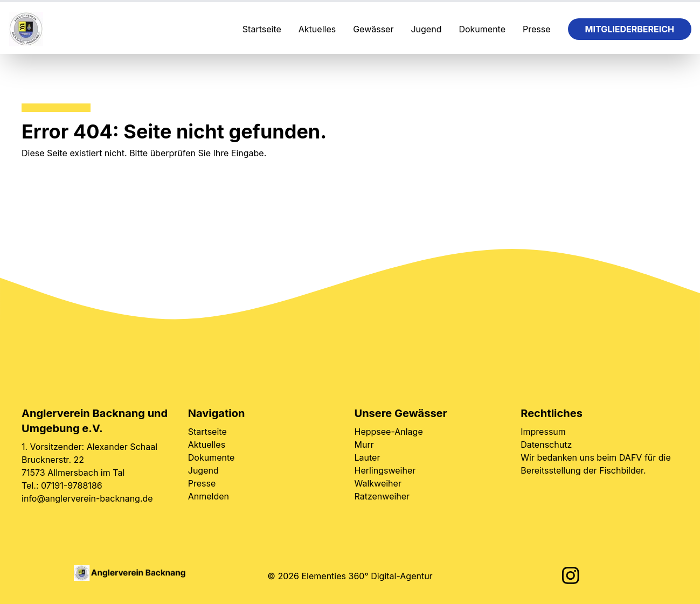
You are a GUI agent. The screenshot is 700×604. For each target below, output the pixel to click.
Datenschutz (546, 445)
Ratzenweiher (382, 496)
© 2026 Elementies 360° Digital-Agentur (350, 576)
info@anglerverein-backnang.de (87, 498)
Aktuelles (317, 29)
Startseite (262, 29)
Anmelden (209, 496)
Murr (364, 445)
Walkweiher (378, 483)
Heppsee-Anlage (389, 432)
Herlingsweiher (385, 470)
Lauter (368, 457)
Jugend (426, 29)
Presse (537, 29)
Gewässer (373, 29)
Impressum (543, 432)
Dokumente (482, 29)
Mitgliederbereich (630, 29)
